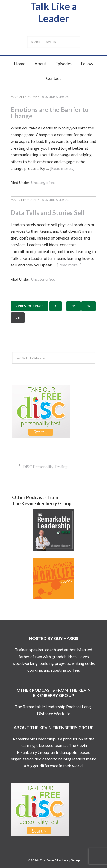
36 (74, 306)
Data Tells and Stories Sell (48, 213)
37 (89, 306)
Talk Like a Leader (54, 12)
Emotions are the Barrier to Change (50, 113)
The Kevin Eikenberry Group (60, 860)
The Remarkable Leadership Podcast (48, 707)
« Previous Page (30, 306)
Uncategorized (43, 183)
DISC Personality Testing (45, 466)
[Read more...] (62, 168)
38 (18, 317)
